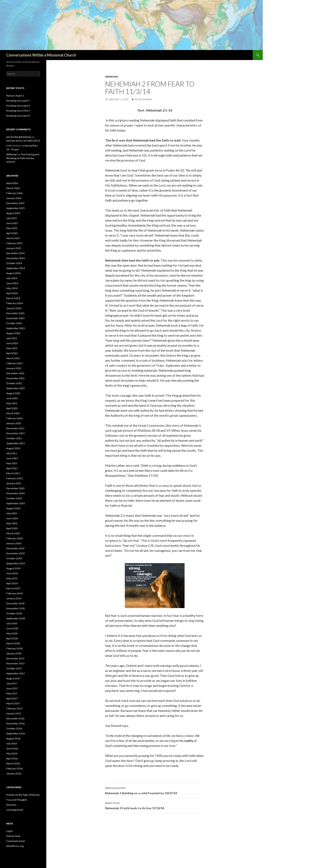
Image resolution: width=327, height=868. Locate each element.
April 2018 (12, 638)
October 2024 (14, 263)
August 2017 (13, 678)
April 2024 (12, 293)
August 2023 (13, 333)
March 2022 (13, 413)
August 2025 (13, 213)
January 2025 (14, 248)
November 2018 (15, 608)
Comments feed (15, 841)
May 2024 (12, 288)
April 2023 (12, 353)
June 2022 (12, 398)
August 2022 (13, 393)
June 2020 (12, 518)
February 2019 (14, 593)
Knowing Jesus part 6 (18, 106)
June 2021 (12, 458)
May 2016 (12, 753)
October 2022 (14, 383)
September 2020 (16, 503)
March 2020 (13, 533)
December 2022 (15, 373)
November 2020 (15, 493)
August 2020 (13, 508)
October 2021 (14, 438)
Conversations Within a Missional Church (41, 55)
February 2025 (14, 243)
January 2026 (14, 198)
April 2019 (12, 583)
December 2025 (15, 203)
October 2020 (14, 498)
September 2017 (16, 673)
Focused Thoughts (17, 800)
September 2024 (16, 268)
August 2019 (13, 568)
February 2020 (14, 538)
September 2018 (16, 618)
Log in (9, 831)
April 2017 (12, 698)
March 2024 (13, 298)
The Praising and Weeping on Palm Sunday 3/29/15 (23, 158)
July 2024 (12, 278)
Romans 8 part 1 (15, 96)
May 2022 (12, 403)
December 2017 (15, 658)
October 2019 (14, 558)
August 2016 (13, 738)
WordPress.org (15, 846)
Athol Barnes (143, 99)
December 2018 (15, 603)
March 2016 (13, 763)
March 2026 (13, 188)
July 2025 (12, 218)
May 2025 (12, 228)
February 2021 (14, 478)
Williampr (12, 154)
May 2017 (12, 693)
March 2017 (13, 703)
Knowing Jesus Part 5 (18, 111)
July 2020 (12, 513)
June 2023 (12, 343)
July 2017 (12, 683)
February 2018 (14, 648)
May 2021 (12, 463)
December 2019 (15, 548)
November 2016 (15, 723)
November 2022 (15, 378)
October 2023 (14, 323)
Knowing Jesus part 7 (18, 101)
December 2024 (15, 253)
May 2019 (12, 578)
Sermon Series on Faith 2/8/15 (23, 141)
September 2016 (16, 733)
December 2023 (15, 313)
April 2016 (12, 758)
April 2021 (12, 468)
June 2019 (12, 573)
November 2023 (15, 318)
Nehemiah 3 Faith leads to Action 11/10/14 (155, 805)
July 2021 (12, 453)
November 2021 (15, 433)
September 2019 (16, 563)
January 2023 (14, 368)
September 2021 (16, 443)
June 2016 (12, 748)
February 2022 (14, 418)
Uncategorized (15, 810)
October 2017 (14, 668)
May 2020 (12, 523)
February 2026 (14, 193)
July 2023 (12, 338)
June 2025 (12, 223)
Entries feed (13, 836)
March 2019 (13, 588)
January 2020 (14, 543)
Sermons (112, 77)
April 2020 (12, 528)
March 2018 (13, 643)
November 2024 (15, 258)
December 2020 (15, 488)
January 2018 (14, 653)
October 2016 (14, 728)
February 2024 (14, 303)
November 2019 (15, 553)
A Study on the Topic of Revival (23, 795)
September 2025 (16, 208)
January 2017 (14, 713)
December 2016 (15, 718)
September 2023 (16, 328)
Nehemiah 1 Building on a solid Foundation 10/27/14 (155, 790)
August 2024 (13, 273)
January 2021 (14, 483)
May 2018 (12, 633)
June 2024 (12, 283)
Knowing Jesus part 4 (18, 116)
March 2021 (13, 473)
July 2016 (12, 743)
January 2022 (14, 423)
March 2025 (13, 238)
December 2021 (15, 428)
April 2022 (12, 408)
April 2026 (12, 183)
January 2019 (14, 598)
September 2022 (16, 388)
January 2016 (14, 773)
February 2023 (14, 363)
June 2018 (12, 628)
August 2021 (13, 448)
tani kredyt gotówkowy (19, 137)
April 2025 (12, 233)
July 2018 (12, 623)
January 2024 (14, 308)
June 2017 (12, 688)
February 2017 (14, 708)
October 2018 (14, 613)
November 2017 (15, 663)
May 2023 (12, 348)
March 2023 (13, 358)
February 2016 (14, 768)
